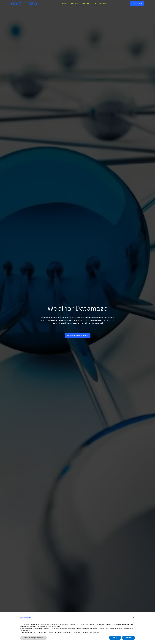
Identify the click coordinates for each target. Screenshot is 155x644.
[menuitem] (65, 3)
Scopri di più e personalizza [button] (33, 638)
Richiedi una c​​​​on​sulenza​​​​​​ (78, 336)
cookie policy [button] (56, 626)
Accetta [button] (128, 638)
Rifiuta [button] (115, 638)
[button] (134, 618)
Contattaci (137, 3)
